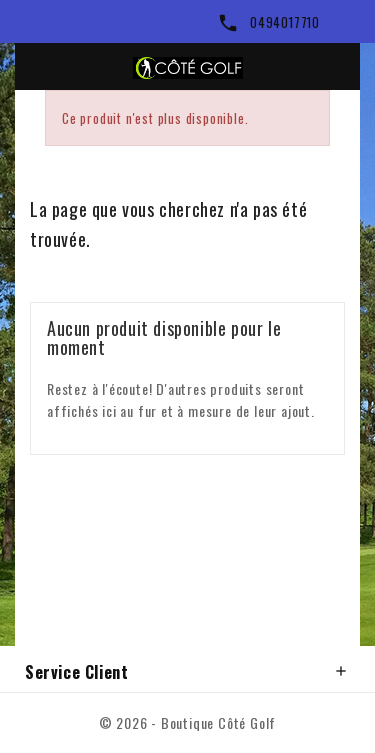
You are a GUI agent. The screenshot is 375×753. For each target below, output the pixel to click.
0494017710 (285, 22)
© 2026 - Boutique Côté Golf (188, 722)
